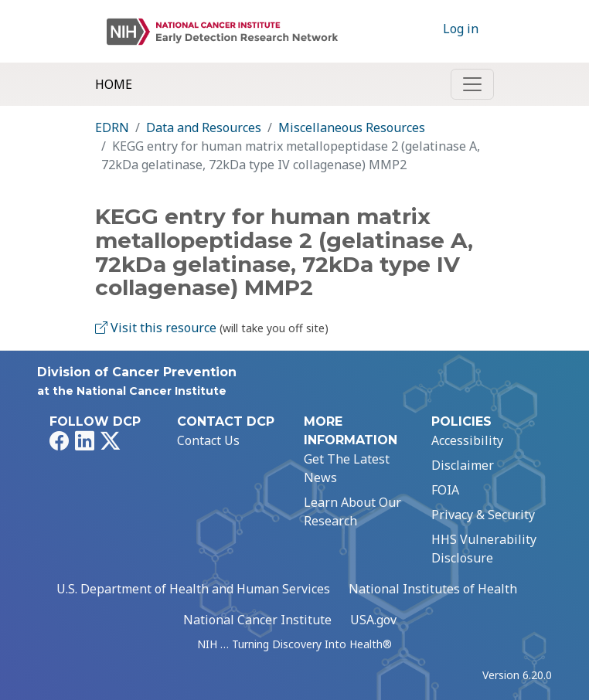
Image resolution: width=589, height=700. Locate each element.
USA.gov (373, 620)
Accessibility (467, 440)
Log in (461, 29)
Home (114, 84)
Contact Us (208, 440)
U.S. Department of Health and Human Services (193, 589)
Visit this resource (156, 328)
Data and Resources (204, 127)
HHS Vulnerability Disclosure (484, 549)
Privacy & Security (483, 515)
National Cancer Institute (257, 620)
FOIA (445, 490)
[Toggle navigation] (472, 84)
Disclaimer (463, 465)
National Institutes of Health (433, 589)
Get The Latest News (347, 468)
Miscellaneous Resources (352, 127)
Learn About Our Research (352, 511)
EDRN (112, 127)
